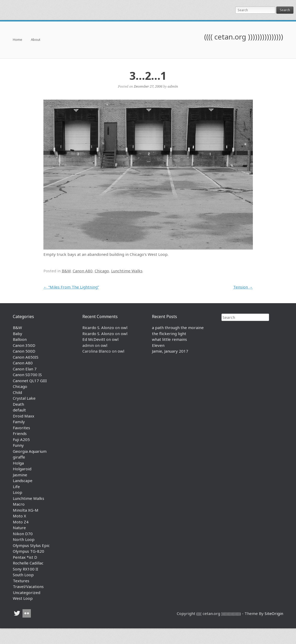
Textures (21, 581)
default (19, 410)
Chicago (102, 271)
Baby (18, 334)
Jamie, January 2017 (170, 351)
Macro (19, 504)
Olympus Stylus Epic (31, 545)
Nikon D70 (23, 534)
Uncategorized (27, 592)
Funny (18, 445)
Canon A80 (83, 271)
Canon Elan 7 (25, 369)
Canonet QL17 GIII (30, 381)
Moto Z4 (21, 522)
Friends (20, 433)
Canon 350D (24, 345)
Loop (18, 492)
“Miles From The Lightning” (71, 287)
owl (124, 327)
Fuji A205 (21, 439)
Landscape (23, 481)
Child (17, 392)
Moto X (19, 516)
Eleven (158, 345)
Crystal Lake (24, 398)
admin (173, 86)
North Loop (24, 539)
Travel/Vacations (28, 586)
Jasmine (20, 475)
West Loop (23, 598)
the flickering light (169, 334)
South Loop (23, 575)
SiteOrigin (274, 613)
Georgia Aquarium (30, 451)
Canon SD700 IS (27, 375)
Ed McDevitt (94, 339)
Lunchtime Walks (127, 271)
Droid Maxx (24, 416)
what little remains (169, 339)
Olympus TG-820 (29, 551)
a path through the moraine (178, 327)
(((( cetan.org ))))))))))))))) (244, 37)
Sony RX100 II (25, 569)
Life (16, 487)
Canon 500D (24, 351)
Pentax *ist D (25, 557)
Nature (19, 528)
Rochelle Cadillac (28, 563)
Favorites (21, 428)
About (36, 40)
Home (18, 40)
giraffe (19, 457)
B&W (66, 271)
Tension (243, 287)
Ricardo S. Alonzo (98, 327)
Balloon (20, 339)
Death (18, 404)
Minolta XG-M (26, 510)
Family (19, 422)
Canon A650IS (26, 357)
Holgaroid (22, 469)
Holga (18, 463)
